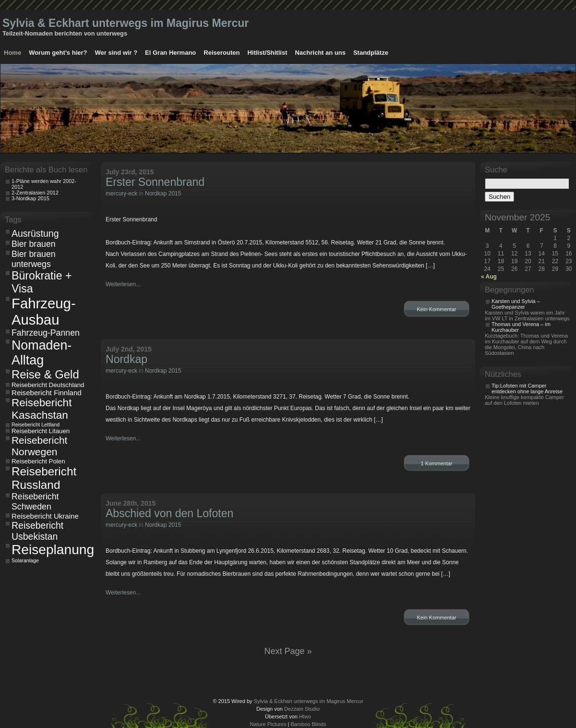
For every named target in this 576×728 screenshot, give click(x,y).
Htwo (305, 716)
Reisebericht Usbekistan (37, 531)
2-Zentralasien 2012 (35, 193)
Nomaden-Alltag (42, 353)
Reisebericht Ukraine (45, 516)
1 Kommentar (436, 463)
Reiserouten (222, 53)
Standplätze (371, 53)
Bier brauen (34, 244)
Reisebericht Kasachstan (42, 409)
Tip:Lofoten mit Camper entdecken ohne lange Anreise (527, 388)
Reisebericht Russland (44, 478)
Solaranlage (25, 560)
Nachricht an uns (320, 53)
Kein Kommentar (437, 309)
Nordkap (126, 359)
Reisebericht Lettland (36, 425)
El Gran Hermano (170, 53)
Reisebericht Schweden (35, 502)
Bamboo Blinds (308, 724)
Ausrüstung (35, 233)
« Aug (489, 277)
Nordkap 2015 (163, 194)
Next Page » (288, 651)
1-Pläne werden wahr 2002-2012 (44, 184)
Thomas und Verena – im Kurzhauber (521, 327)
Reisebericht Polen (38, 461)
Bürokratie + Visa (42, 282)
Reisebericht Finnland (47, 393)
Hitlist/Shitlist (267, 53)
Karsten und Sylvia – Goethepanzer (516, 304)
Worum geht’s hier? (58, 53)
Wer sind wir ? (116, 53)
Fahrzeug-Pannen (46, 333)
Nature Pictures (268, 724)
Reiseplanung (50, 550)
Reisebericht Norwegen (39, 446)
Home (12, 53)
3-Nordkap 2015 (30, 198)
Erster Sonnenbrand (155, 182)
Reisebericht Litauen (41, 431)
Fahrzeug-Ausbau (44, 311)
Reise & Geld (45, 374)
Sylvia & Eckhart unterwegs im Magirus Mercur (126, 23)
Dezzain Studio (302, 709)
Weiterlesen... (123, 284)
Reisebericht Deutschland (48, 385)
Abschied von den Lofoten (169, 513)
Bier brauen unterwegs (34, 259)
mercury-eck (121, 194)
